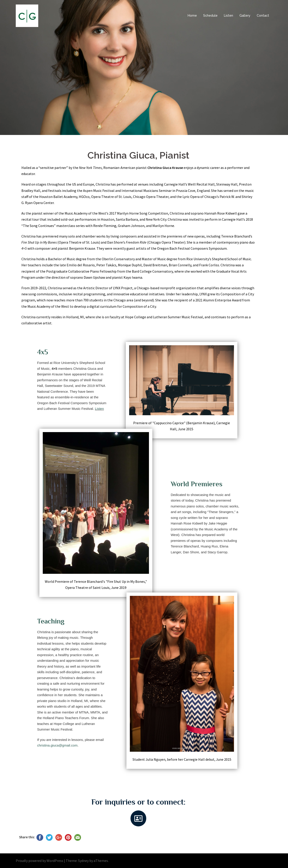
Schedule (210, 16)
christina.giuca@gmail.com (57, 745)
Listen (228, 16)
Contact (263, 16)
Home (192, 16)
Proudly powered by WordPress (39, 861)
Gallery (245, 16)
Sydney (83, 861)
